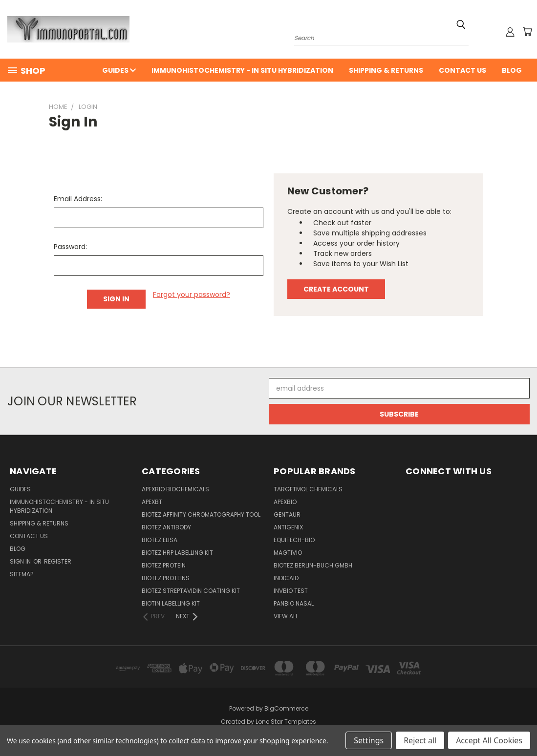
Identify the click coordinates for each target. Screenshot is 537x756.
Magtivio (288, 553)
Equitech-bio (294, 540)
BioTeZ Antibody (166, 527)
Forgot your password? (192, 294)
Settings (369, 740)
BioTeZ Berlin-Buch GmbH (313, 565)
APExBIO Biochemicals (175, 489)
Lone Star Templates (286, 722)
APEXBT (152, 502)
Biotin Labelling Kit (171, 603)
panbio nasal (294, 603)
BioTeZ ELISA (160, 540)
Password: (70, 247)
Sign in (21, 561)
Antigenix (288, 527)
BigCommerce (286, 708)
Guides (119, 70)
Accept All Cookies (489, 740)
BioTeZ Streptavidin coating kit (191, 591)
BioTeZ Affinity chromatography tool (201, 514)
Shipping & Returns (386, 70)
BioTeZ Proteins (166, 578)
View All (286, 616)
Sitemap (21, 574)
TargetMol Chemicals (308, 489)
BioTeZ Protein (164, 565)
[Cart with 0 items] (527, 32)
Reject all (420, 740)
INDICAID (286, 578)
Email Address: (78, 199)
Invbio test (291, 591)
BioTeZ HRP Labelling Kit (177, 553)
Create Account (336, 289)
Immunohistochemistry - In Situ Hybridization (242, 70)
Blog (512, 70)
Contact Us (462, 70)
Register (58, 561)
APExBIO (285, 502)
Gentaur (287, 514)
